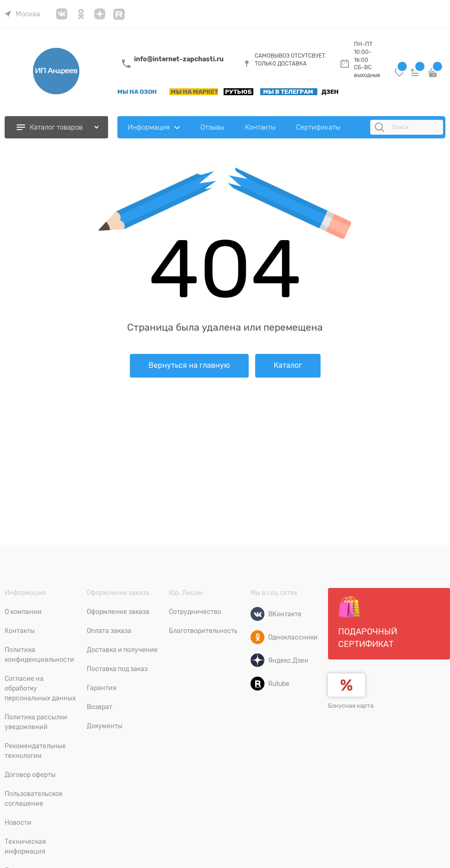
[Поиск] (381, 127)
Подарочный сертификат (368, 622)
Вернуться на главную (189, 365)
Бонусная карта (351, 706)
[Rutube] (257, 684)
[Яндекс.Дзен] (257, 660)
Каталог (288, 365)
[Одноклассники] (257, 637)
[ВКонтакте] (257, 614)
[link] (22, 14)
